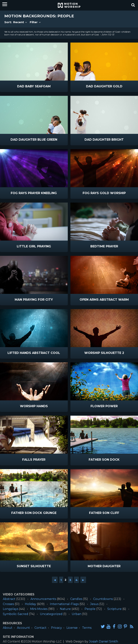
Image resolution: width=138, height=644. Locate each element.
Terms (87, 628)
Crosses (8, 604)
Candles (76, 599)
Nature (65, 609)
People (90, 609)
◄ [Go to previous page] (55, 580)
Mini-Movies (39, 609)
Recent (20, 22)
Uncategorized (51, 614)
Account (23, 628)
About (8, 628)
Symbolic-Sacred (16, 614)
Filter (35, 22)
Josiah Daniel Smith (104, 641)
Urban (77, 614)
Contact (40, 628)
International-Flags (64, 604)
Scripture (114, 609)
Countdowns (103, 599)
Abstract (9, 599)
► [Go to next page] (83, 580)
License (72, 628)
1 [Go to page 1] (61, 580)
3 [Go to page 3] (70, 580)
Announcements (43, 599)
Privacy (56, 628)
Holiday (30, 604)
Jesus (94, 604)
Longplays (11, 609)
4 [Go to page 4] (77, 580)
